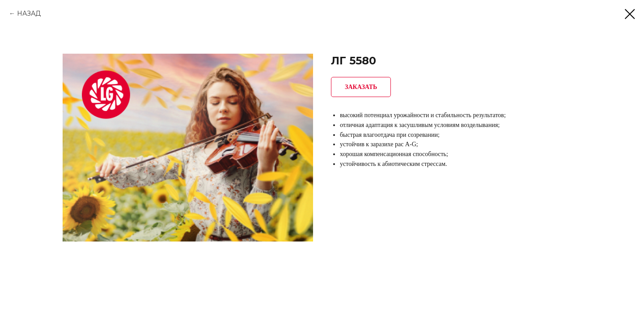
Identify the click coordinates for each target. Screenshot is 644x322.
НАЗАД (29, 13)
